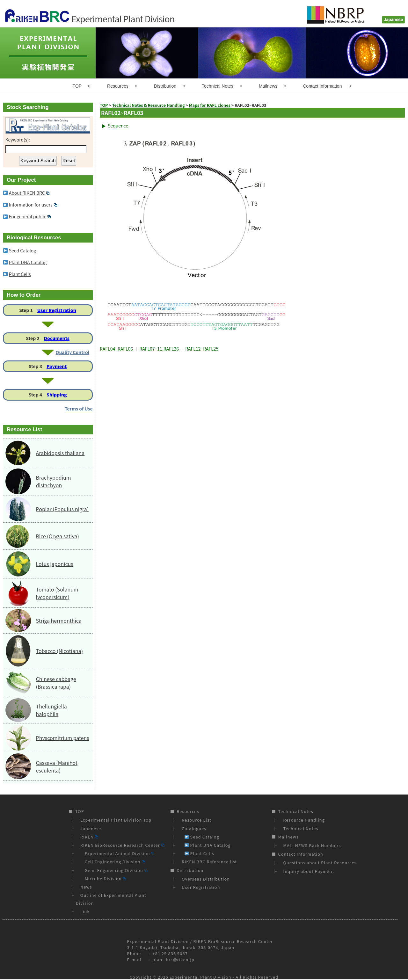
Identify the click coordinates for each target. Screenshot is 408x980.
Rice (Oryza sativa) (58, 536)
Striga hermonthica (59, 621)
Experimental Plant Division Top (116, 820)
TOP (77, 86)
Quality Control (73, 352)
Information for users (33, 205)
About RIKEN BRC (29, 193)
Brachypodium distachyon (54, 481)
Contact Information (322, 86)
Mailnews (268, 86)
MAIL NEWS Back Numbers (312, 845)
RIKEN (89, 837)
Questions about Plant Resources (320, 863)
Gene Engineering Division (114, 870)
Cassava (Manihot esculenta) (57, 766)
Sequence (118, 126)
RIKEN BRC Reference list (209, 862)
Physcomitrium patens (63, 738)
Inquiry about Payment (309, 871)
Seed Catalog (22, 250)
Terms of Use (79, 409)
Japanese (91, 828)
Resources (118, 86)
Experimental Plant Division (200, 977)
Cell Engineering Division (113, 862)
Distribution (165, 86)
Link (85, 911)
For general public (30, 216)
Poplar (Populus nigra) (62, 509)
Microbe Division (103, 878)
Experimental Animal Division (117, 853)
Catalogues (194, 828)
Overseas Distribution (206, 879)
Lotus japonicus (55, 564)
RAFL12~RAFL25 (202, 349)
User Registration (57, 310)
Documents (57, 338)
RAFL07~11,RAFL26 (159, 349)
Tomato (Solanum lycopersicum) (57, 593)
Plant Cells (20, 274)
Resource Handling (304, 820)
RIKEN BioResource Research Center (122, 845)
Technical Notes (218, 86)
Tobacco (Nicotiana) (59, 651)
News (86, 887)
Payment (57, 366)
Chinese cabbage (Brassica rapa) (56, 683)
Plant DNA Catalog (28, 262)
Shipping (57, 395)
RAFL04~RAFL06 (116, 349)
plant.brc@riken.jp (174, 959)
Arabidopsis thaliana (60, 453)
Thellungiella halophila (51, 710)
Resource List (197, 820)
